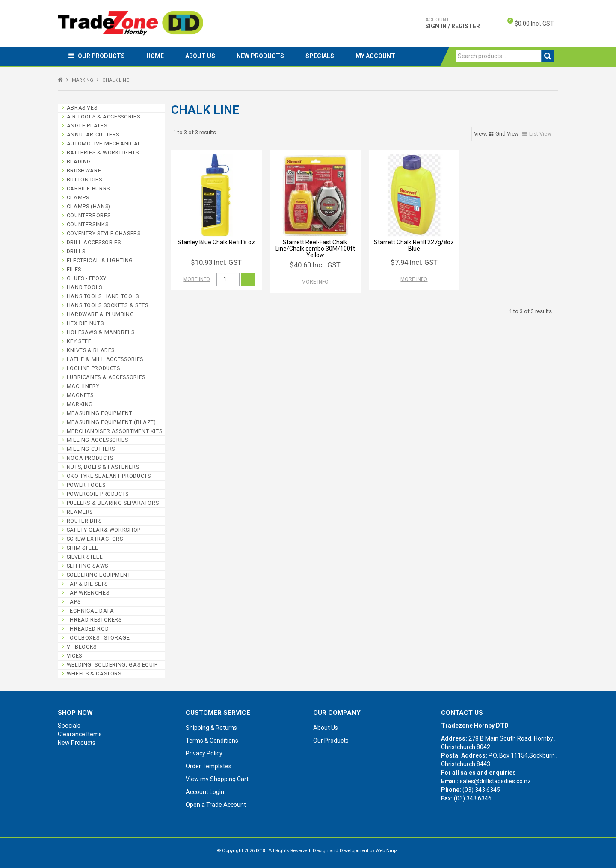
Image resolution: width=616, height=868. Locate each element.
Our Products (101, 56)
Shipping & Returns (211, 728)
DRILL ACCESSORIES (94, 242)
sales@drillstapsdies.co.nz (495, 781)
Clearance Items (80, 734)
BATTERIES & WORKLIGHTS (103, 153)
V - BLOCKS (82, 647)
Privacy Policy (204, 753)
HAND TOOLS (84, 287)
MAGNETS (80, 395)
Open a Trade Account (216, 805)
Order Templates (209, 766)
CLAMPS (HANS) (89, 206)
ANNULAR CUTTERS (93, 135)
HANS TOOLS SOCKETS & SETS (108, 305)
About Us (200, 56)
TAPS (74, 602)
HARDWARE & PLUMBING (101, 314)
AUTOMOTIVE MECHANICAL (104, 144)
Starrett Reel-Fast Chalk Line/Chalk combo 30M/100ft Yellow (315, 249)
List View (540, 134)
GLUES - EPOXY (87, 278)
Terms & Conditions (212, 741)
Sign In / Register (453, 23)
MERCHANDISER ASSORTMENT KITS (115, 431)
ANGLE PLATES (87, 126)
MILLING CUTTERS (91, 449)
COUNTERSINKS (88, 224)
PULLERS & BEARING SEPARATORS (113, 503)
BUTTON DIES (84, 179)
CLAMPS (78, 197)
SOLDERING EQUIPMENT (99, 575)
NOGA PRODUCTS (90, 458)
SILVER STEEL (85, 557)
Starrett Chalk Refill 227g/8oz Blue (414, 245)
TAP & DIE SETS (87, 584)
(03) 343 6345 (481, 790)
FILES (74, 269)
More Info (197, 279)
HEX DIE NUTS (85, 323)
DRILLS (76, 251)
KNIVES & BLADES (91, 350)
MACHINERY (83, 386)
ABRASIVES (82, 108)
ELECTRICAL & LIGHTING (100, 260)
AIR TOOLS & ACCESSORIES (104, 117)
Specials (320, 56)
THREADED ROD (88, 629)
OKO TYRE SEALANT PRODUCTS (109, 476)
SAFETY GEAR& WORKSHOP (104, 530)
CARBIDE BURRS (88, 188)
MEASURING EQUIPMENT (100, 413)
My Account (375, 56)
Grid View (507, 134)
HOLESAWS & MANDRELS (101, 332)
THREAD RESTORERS (94, 620)
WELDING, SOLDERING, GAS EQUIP (112, 665)
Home (155, 56)
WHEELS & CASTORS (94, 674)
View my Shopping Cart (217, 779)
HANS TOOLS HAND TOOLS (103, 296)
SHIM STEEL (83, 548)
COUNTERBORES (89, 215)
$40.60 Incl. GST (315, 265)
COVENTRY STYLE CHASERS (104, 233)
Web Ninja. (387, 851)
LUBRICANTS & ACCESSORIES (106, 377)
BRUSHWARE (84, 170)
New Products (260, 56)
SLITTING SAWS (87, 566)
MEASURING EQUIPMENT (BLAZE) (111, 422)
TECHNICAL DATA (90, 611)
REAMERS (80, 512)
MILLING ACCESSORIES (98, 440)
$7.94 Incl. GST (414, 262)
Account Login (205, 792)
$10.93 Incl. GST (216, 262)
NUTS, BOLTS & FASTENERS (103, 467)
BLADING (79, 161)
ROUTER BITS (84, 521)
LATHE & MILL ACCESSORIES (105, 359)
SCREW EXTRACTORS (95, 539)
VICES (74, 656)
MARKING (83, 80)
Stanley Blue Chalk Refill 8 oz (216, 242)
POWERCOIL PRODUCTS (98, 494)
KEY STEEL (81, 341)
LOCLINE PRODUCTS (93, 368)
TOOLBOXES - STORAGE (98, 638)
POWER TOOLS (86, 485)
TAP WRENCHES (88, 593)
